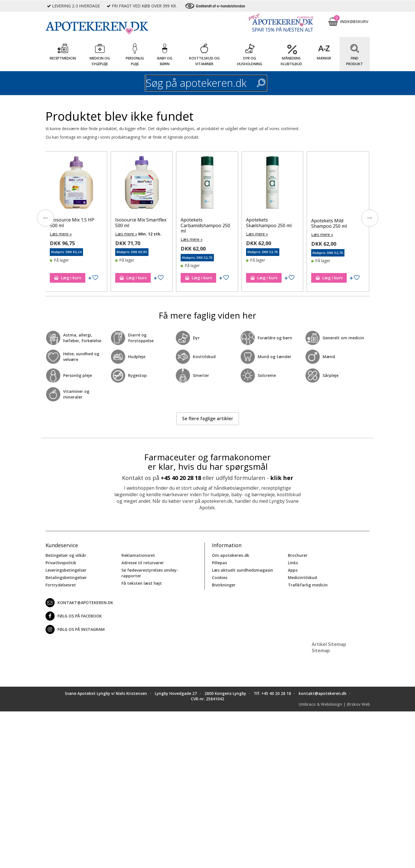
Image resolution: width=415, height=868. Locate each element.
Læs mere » (61, 234)
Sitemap (321, 651)
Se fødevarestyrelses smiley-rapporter (150, 573)
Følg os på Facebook (74, 616)
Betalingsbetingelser (66, 577)
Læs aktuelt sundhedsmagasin (242, 570)
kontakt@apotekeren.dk (79, 603)
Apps (293, 570)
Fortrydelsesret (61, 585)
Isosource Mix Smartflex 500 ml (141, 222)
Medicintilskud (302, 577)
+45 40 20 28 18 (181, 478)
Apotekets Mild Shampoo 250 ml (329, 223)
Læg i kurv (68, 278)
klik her (282, 478)
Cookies (220, 577)
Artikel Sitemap (329, 644)
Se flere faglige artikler (208, 418)
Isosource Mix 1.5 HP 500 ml (72, 222)
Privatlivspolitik (61, 563)
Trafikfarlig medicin (308, 585)
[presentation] (46, 218)
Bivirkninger (224, 585)
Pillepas (219, 563)
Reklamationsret (138, 555)
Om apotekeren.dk (231, 555)
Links (293, 563)
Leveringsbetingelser (66, 570)
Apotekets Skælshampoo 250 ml (269, 222)
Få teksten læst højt (142, 583)
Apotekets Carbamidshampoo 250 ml (205, 225)
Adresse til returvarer (143, 563)
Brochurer (298, 555)
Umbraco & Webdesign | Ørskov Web (334, 704)
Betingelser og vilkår (66, 555)
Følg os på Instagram (75, 629)
